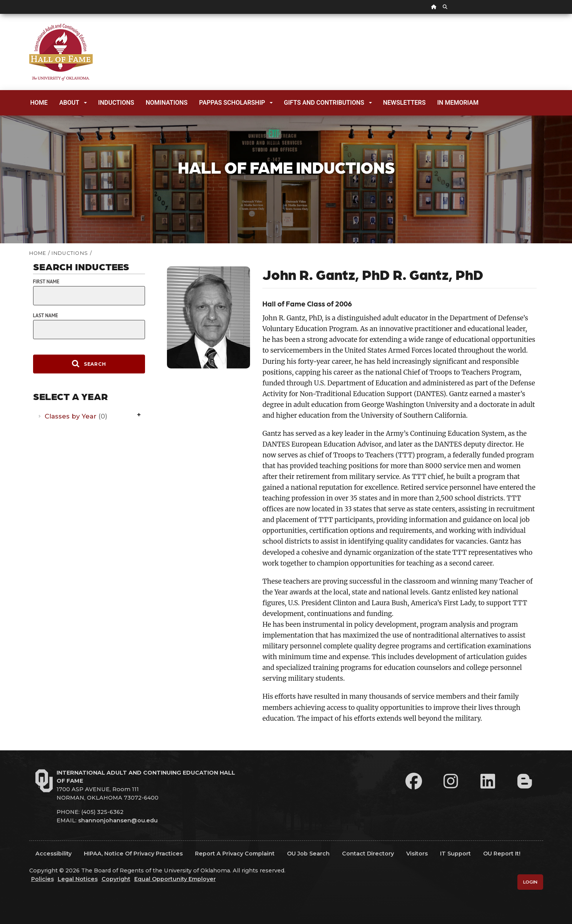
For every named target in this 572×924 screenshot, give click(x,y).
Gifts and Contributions (328, 103)
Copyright (116, 879)
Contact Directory (368, 854)
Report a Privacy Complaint (235, 854)
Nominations (167, 103)
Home (39, 103)
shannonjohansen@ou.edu (118, 820)
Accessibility (53, 854)
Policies (43, 879)
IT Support (455, 854)
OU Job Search (308, 854)
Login (530, 882)
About (73, 103)
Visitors (417, 854)
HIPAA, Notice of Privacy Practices (133, 854)
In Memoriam (458, 103)
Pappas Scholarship (236, 103)
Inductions (116, 103)
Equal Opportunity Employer (175, 879)
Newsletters (404, 103)
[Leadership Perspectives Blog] (525, 781)
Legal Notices (78, 879)
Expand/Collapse (140, 415)
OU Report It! (502, 854)
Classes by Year (76, 416)
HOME (38, 253)
